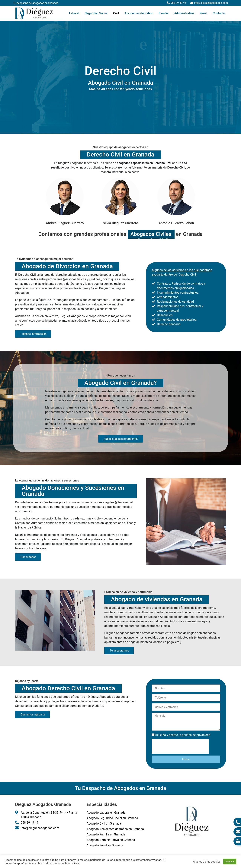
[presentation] (180, 746)
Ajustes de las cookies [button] (207, 862)
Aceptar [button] (230, 862)
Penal (203, 13)
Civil (116, 13)
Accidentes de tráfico (139, 13)
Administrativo (184, 13)
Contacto (219, 13)
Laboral (74, 13)
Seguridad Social (96, 13)
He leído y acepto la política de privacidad (183, 735)
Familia (164, 13)
